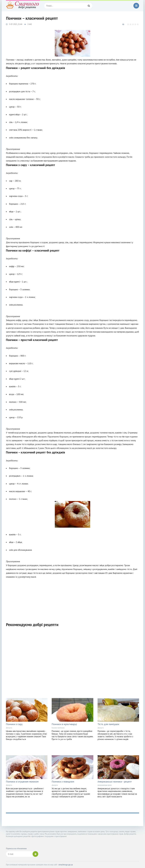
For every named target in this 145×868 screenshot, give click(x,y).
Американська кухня (105, 785)
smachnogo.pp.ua (66, 865)
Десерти (9, 728)
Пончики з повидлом (63, 782)
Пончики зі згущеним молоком (22, 782)
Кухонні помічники (58, 728)
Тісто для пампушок (108, 724)
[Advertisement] (72, 599)
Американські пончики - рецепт (115, 782)
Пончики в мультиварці (64, 724)
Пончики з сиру (14, 724)
